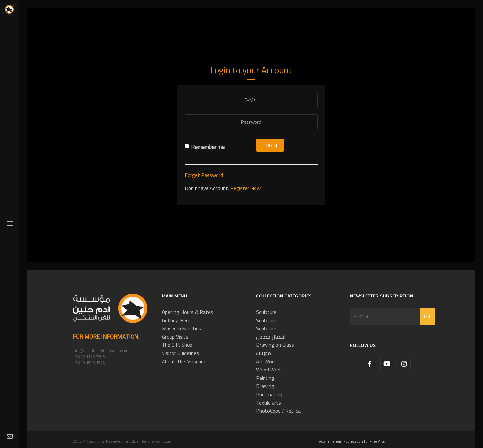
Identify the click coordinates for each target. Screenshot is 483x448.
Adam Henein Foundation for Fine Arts (352, 441)
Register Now (246, 188)
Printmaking (269, 394)
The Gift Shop (177, 345)
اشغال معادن (271, 337)
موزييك (264, 353)
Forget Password (204, 175)
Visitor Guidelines (180, 353)
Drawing (265, 386)
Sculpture (266, 312)
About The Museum (184, 361)
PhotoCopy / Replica (278, 411)
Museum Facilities (181, 328)
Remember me (205, 147)
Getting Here (176, 320)
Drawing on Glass (275, 345)
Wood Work (269, 370)
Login (270, 145)
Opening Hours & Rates (187, 312)
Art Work (266, 361)
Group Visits (175, 337)
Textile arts (269, 403)
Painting (265, 378)
